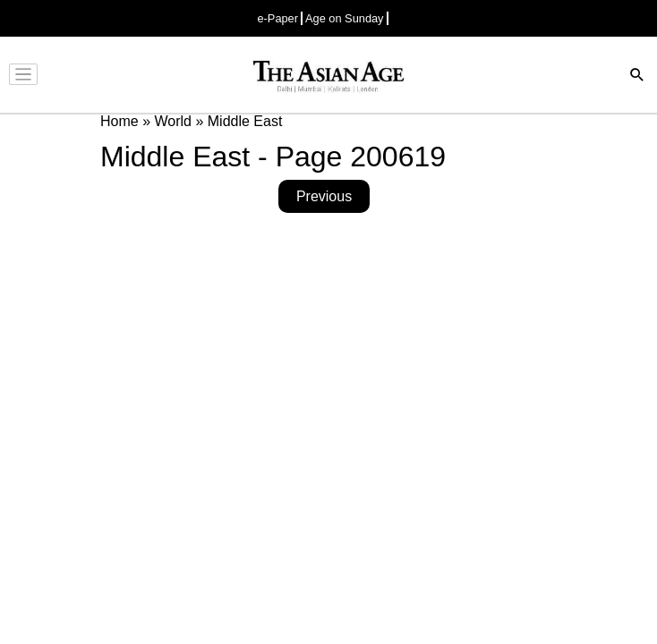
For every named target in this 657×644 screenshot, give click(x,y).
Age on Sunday (345, 18)
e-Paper (277, 18)
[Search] (637, 76)
